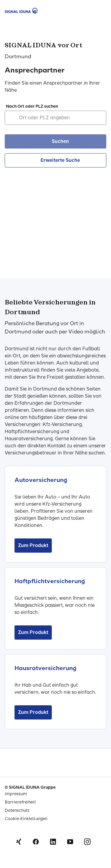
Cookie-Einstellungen (26, 819)
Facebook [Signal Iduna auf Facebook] (36, 842)
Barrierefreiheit (20, 802)
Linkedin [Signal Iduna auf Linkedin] (53, 842)
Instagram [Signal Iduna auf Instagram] (87, 842)
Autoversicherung (41, 480)
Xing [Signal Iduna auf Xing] (19, 842)
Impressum (16, 794)
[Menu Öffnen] (100, 11)
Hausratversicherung (45, 668)
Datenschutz (17, 810)
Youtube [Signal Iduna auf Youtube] (70, 842)
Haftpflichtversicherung (50, 581)
